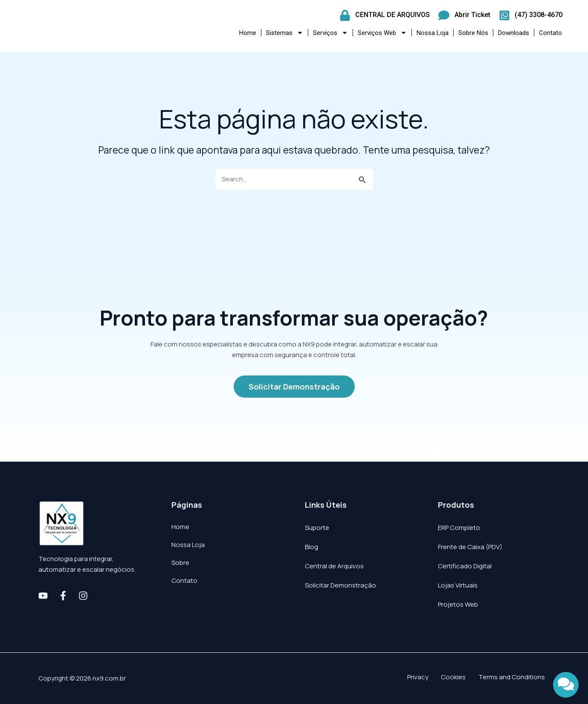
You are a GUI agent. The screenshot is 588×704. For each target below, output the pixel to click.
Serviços (330, 33)
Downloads (514, 33)
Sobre (180, 563)
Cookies (465, 678)
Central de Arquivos (334, 566)
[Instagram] (83, 596)
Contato (550, 33)
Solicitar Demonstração (340, 585)
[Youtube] (43, 596)
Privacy (435, 678)
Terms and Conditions (517, 678)
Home (248, 33)
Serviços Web (382, 33)
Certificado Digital (465, 566)
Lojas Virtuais (458, 585)
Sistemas (285, 33)
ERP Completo (459, 528)
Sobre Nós (473, 33)
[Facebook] (63, 596)
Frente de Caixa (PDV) (470, 547)
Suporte (317, 528)
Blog (311, 547)
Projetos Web (458, 604)
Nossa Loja (433, 33)
